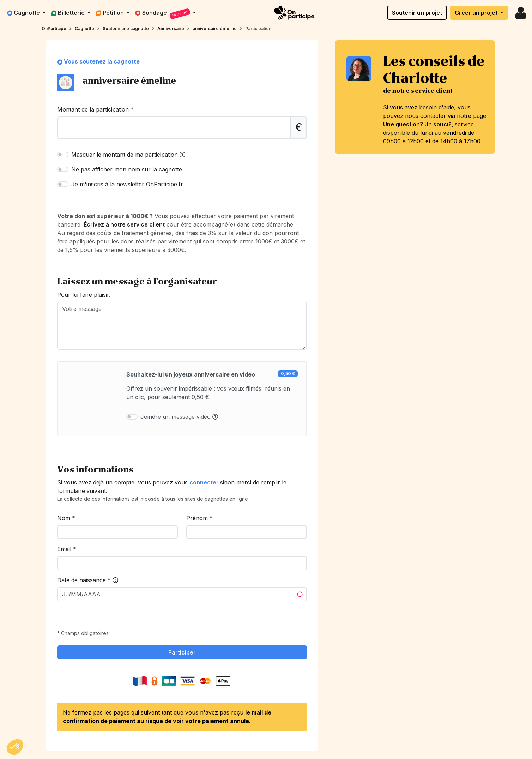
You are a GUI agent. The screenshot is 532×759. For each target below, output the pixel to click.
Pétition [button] (111, 13)
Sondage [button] (163, 14)
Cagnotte (84, 28)
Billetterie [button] (69, 13)
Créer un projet (477, 13)
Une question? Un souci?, (419, 124)
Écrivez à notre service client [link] (125, 224)
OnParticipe (54, 28)
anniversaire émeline (215, 28)
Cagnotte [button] (24, 13)
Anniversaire (171, 28)
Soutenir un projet (417, 13)
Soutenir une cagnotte (126, 28)
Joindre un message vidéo (179, 417)
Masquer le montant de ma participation (128, 155)
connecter (205, 482)
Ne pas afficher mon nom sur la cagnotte (127, 169)
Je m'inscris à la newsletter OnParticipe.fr (127, 184)
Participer (182, 652)
